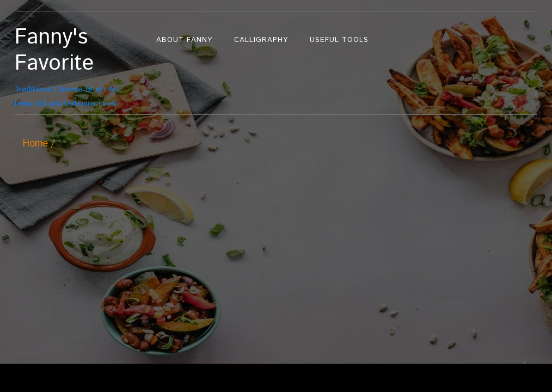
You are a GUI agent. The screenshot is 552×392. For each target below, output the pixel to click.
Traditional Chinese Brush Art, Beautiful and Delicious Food (80, 67)
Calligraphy (261, 40)
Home (35, 144)
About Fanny (184, 40)
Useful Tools (339, 40)
